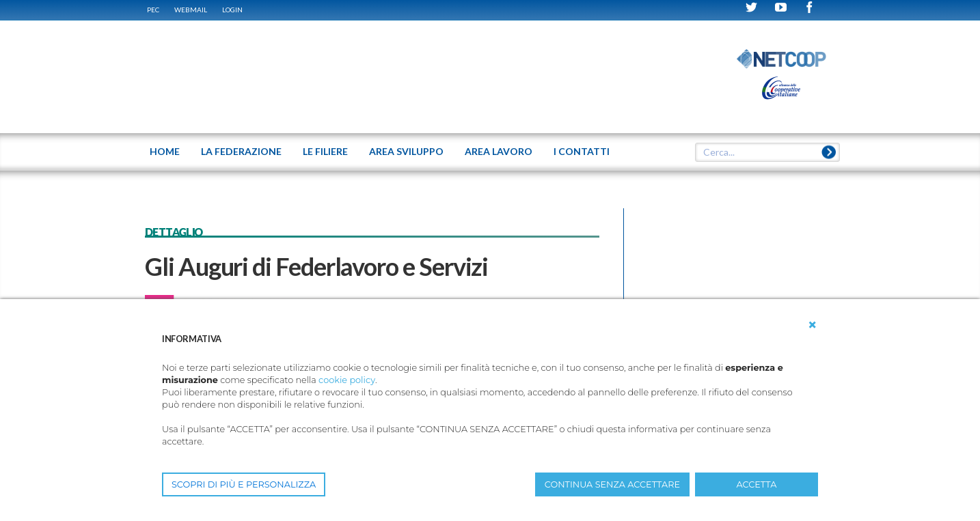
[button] (813, 325)
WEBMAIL (191, 10)
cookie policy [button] (347, 380)
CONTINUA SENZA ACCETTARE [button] (612, 484)
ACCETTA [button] (757, 484)
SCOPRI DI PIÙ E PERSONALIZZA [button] (244, 484)
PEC (153, 10)
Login (232, 10)
